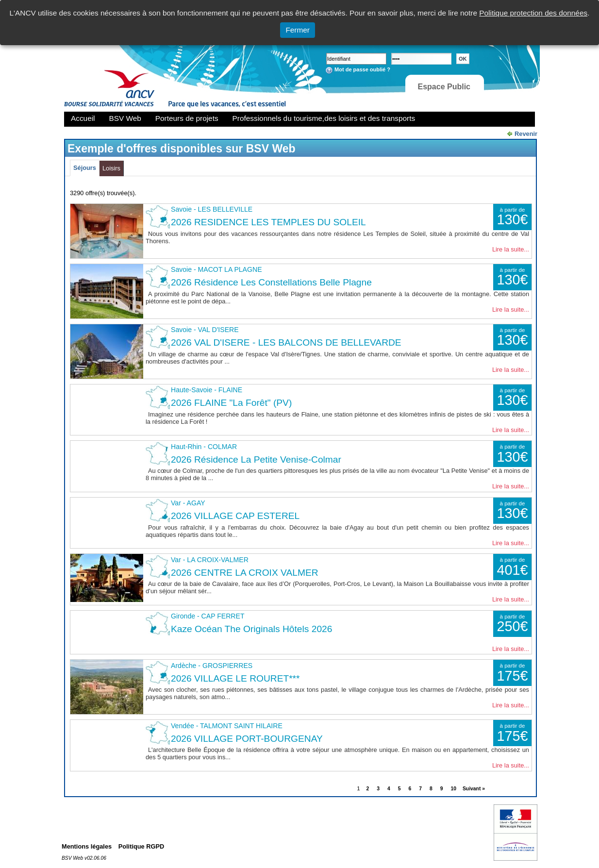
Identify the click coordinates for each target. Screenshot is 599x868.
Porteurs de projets (187, 118)
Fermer (298, 30)
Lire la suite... (511, 249)
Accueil (83, 118)
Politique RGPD (141, 846)
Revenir (526, 134)
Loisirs (111, 168)
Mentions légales (87, 846)
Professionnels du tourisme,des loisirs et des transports (324, 118)
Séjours (85, 168)
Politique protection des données (533, 13)
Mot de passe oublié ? (362, 69)
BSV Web (125, 118)
